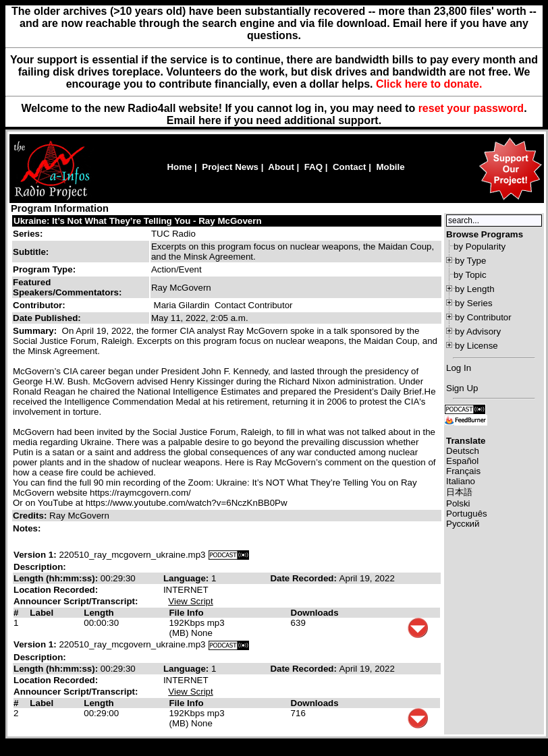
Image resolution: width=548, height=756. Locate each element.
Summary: (36, 331)
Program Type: (44, 269)
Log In (459, 368)
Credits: (31, 516)
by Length (475, 289)
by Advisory (478, 331)
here (210, 120)
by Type (470, 261)
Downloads (315, 613)
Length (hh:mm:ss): (57, 578)
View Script (190, 601)
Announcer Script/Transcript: (76, 601)
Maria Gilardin (182, 305)
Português (467, 514)
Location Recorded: (56, 590)
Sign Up (462, 388)
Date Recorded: (304, 578)
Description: (40, 567)
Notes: (28, 528)
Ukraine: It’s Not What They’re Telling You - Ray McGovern (138, 221)
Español (462, 461)
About (281, 167)
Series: (28, 234)
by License (476, 346)
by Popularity (479, 246)
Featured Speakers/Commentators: (67, 287)
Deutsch (463, 451)
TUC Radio (173, 234)
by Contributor (483, 317)
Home (179, 167)
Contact (350, 167)
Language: (187, 578)
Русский (463, 524)
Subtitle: (31, 252)
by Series (474, 303)
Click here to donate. (429, 84)
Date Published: (47, 318)
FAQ (313, 167)
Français (463, 471)
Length (99, 613)
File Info (186, 613)
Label (42, 613)
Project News (230, 167)
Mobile (390, 167)
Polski (458, 503)
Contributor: (39, 305)
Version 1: (35, 555)
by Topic (470, 275)
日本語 (459, 492)
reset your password (471, 108)
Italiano (461, 481)
